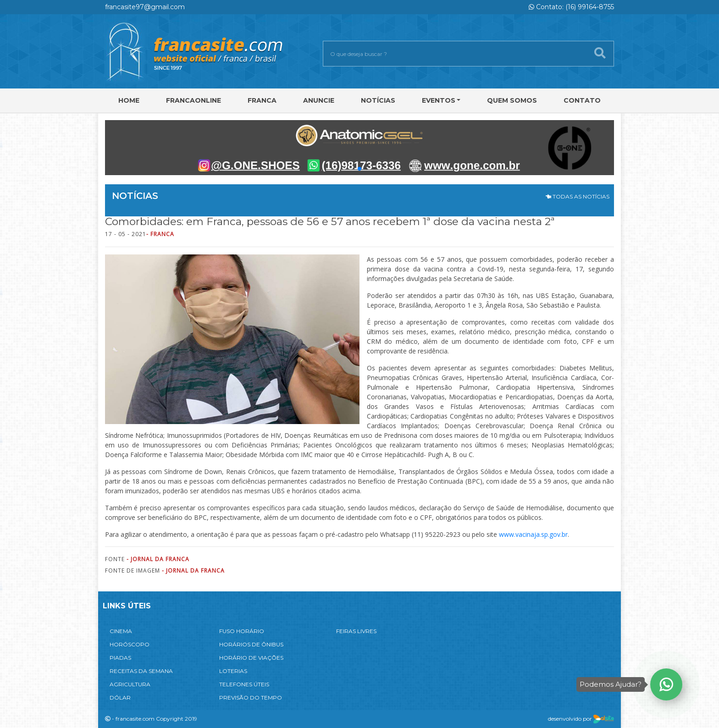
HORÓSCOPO (130, 644)
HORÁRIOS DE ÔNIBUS (251, 644)
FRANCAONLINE (194, 100)
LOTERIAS (233, 671)
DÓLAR (120, 698)
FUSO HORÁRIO (242, 631)
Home (129, 100)
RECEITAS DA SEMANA (141, 671)
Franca (262, 100)
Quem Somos (512, 100)
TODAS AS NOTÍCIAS (578, 196)
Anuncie (319, 100)
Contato (582, 100)
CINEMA (121, 631)
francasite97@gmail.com (145, 7)
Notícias (378, 100)
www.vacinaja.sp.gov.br (532, 534)
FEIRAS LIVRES (356, 631)
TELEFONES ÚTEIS (244, 684)
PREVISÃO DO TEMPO (251, 698)
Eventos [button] (439, 100)
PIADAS (120, 658)
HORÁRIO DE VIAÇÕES (251, 658)
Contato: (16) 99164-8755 (571, 7)
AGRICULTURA (130, 684)
